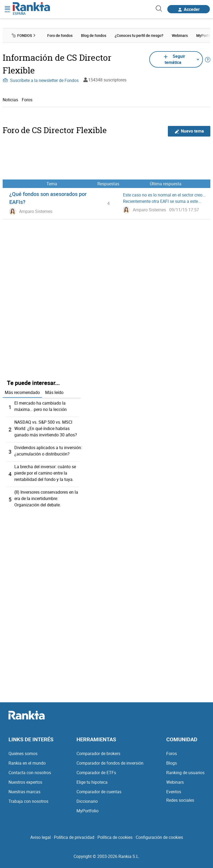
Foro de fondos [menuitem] (60, 35)
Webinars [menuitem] (180, 35)
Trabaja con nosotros (28, 801)
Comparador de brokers (98, 753)
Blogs (172, 763)
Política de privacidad (74, 837)
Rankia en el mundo (27, 763)
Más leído (54, 392)
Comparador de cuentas (99, 792)
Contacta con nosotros (30, 773)
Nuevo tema (189, 131)
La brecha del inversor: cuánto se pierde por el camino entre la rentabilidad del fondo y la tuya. (45, 473)
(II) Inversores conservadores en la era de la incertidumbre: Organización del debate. (46, 498)
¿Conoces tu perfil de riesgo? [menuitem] (139, 35)
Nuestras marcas (24, 792)
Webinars (175, 782)
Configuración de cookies (159, 837)
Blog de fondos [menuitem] (94, 35)
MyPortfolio (88, 811)
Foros (27, 100)
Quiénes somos (23, 753)
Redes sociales (180, 800)
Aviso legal (41, 837)
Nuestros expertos (25, 782)
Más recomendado (22, 392)
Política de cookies (115, 837)
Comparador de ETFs (96, 773)
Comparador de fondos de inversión (110, 763)
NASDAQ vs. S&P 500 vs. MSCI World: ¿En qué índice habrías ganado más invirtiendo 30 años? (46, 428)
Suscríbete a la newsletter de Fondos (41, 80)
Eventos (174, 792)
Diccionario (87, 801)
